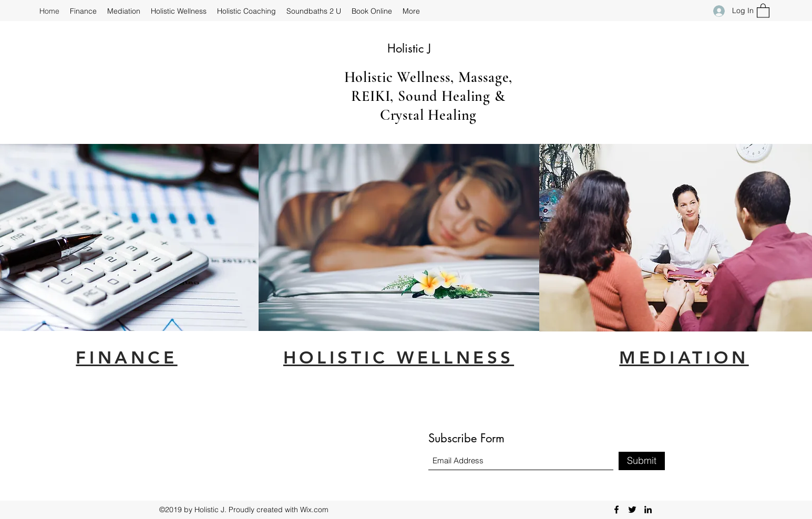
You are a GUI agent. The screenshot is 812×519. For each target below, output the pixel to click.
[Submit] (642, 461)
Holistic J (409, 48)
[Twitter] (632, 510)
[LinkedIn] (648, 510)
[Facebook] (616, 510)
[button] (763, 10)
